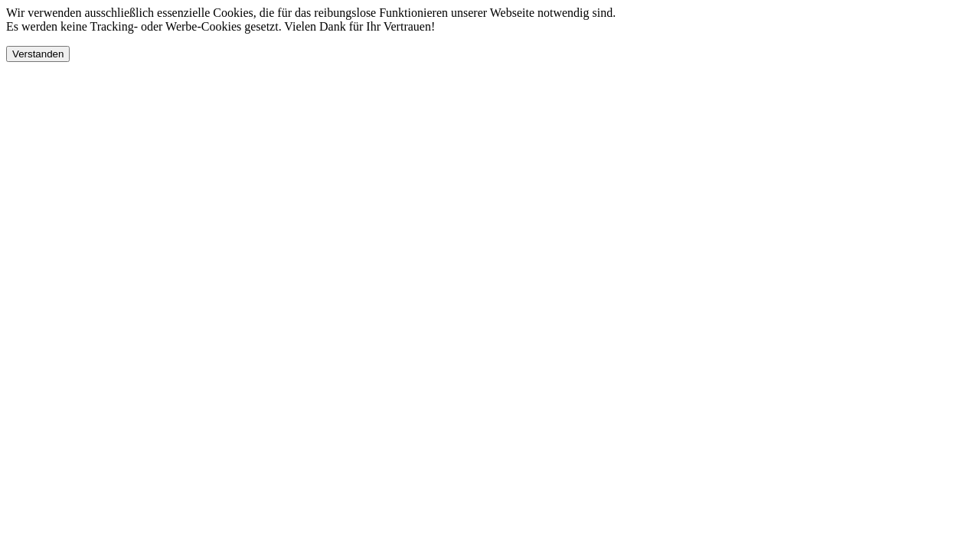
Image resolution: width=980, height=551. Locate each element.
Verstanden (38, 54)
